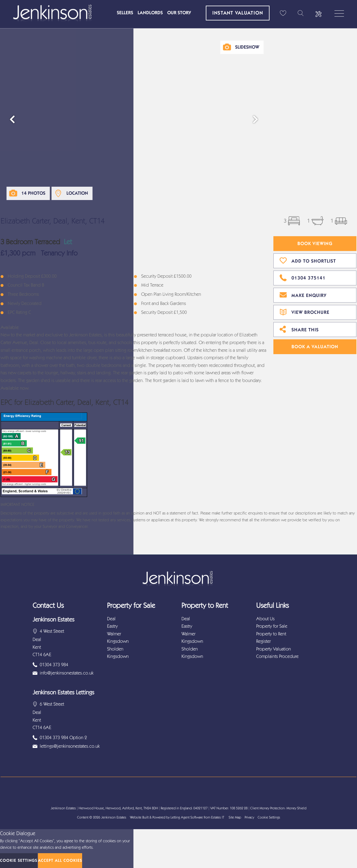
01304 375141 (303, 277)
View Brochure (305, 311)
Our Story (179, 13)
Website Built (139, 817)
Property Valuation (274, 649)
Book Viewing (315, 243)
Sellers (125, 13)
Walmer (114, 634)
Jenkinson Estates (114, 817)
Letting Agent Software (187, 817)
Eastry (112, 626)
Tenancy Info (59, 253)
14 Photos (33, 193)
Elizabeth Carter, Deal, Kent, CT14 (53, 221)
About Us (265, 619)
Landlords (150, 13)
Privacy (249, 817)
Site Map (235, 817)
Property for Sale (272, 626)
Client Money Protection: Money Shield (278, 808)
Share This (299, 329)
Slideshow (247, 47)
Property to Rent (271, 634)
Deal (111, 619)
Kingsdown (118, 641)
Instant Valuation (238, 13)
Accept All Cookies (60, 860)
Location (77, 193)
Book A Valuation (315, 347)
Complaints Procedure (277, 656)
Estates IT (218, 817)
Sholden (115, 649)
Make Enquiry (303, 295)
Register (263, 641)
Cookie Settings (269, 817)
